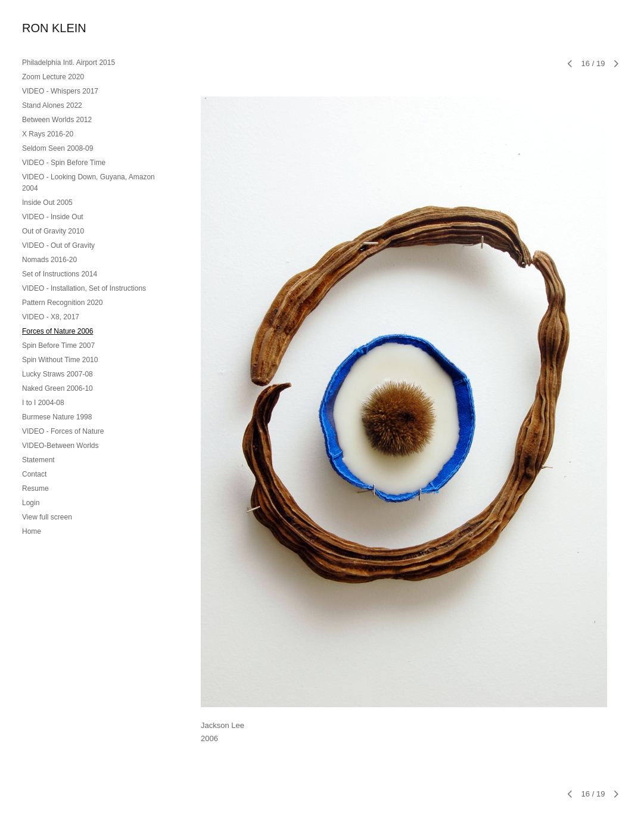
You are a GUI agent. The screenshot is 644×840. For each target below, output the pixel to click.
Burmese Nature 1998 (57, 417)
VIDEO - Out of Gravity (58, 245)
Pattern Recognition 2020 (62, 303)
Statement (38, 460)
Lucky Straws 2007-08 (57, 374)
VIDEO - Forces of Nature (63, 431)
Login (31, 503)
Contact (34, 474)
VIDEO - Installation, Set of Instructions (84, 288)
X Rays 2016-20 (48, 134)
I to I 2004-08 (43, 403)
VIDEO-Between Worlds (60, 446)
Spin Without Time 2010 (60, 360)
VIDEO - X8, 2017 (51, 317)
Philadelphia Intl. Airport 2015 (69, 63)
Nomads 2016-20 (49, 260)
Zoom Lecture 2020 (53, 77)
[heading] (52, 28)
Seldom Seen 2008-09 (57, 148)
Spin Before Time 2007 (58, 346)
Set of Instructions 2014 (60, 274)
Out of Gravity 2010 (53, 231)
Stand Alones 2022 (52, 105)
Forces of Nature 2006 (57, 331)
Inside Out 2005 (47, 203)
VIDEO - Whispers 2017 (60, 91)
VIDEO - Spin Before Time (64, 163)
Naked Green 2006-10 (57, 388)
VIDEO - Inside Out (53, 217)
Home (32, 531)
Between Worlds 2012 (57, 120)
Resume (35, 489)
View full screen (47, 517)
